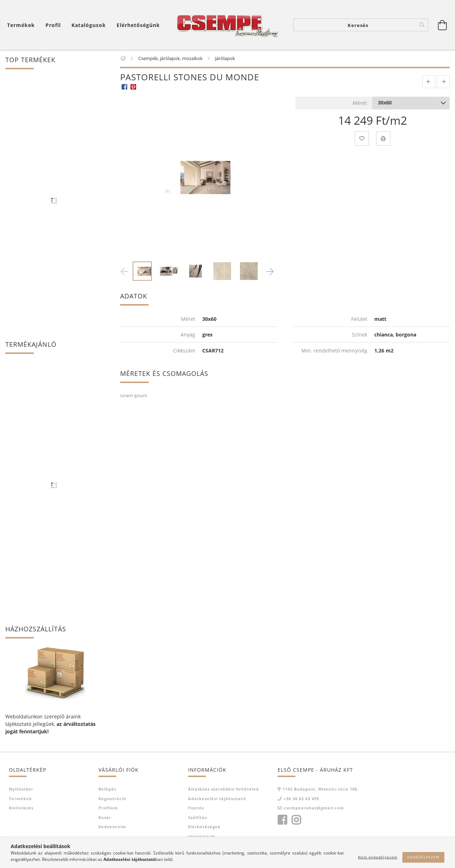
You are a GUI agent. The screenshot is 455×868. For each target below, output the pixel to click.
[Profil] (53, 25)
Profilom (108, 808)
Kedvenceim (112, 827)
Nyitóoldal (21, 789)
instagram (296, 820)
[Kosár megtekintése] (443, 25)
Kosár (105, 817)
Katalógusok (89, 25)
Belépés (107, 789)
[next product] (443, 82)
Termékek (20, 799)
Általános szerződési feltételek (224, 789)
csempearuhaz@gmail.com (314, 808)
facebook (282, 820)
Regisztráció (112, 799)
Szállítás (197, 817)
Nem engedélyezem (378, 857)
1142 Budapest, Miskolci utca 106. (321, 789)
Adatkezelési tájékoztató (217, 799)
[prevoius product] (429, 82)
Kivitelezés (21, 808)
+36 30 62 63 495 (301, 799)
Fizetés (196, 808)
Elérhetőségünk (138, 25)
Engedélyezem (423, 857)
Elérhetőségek (204, 827)
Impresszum (202, 836)
